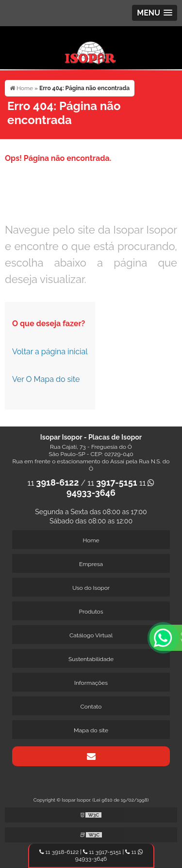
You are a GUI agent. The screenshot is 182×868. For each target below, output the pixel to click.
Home (91, 540)
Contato (91, 707)
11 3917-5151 (102, 852)
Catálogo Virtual (91, 635)
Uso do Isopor (91, 588)
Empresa (91, 564)
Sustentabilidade (91, 659)
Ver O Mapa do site (46, 379)
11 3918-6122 (59, 852)
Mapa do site (91, 730)
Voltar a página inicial (50, 352)
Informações (91, 683)
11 (53, 483)
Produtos (91, 612)
